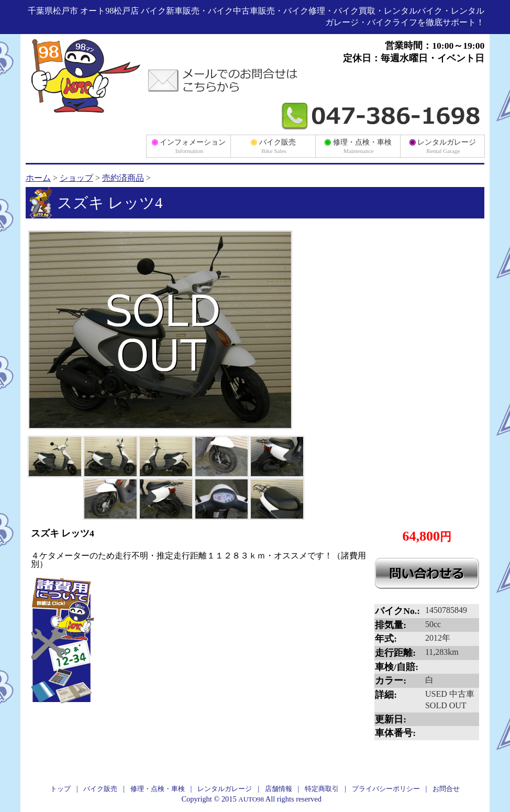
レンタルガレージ (443, 146)
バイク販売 (273, 146)
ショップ (76, 178)
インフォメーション (189, 146)
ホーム (38, 178)
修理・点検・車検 (358, 146)
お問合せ (446, 789)
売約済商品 (123, 178)
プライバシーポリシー (386, 789)
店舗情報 (279, 789)
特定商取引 (322, 789)
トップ (60, 789)
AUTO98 (251, 799)
